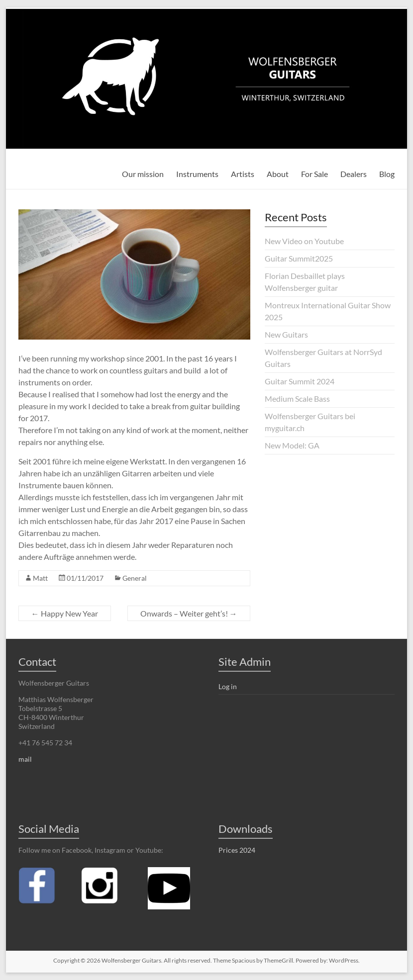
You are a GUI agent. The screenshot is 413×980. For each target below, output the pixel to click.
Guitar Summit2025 (299, 258)
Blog (387, 174)
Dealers (354, 174)
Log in (228, 686)
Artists (243, 174)
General (135, 578)
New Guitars (286, 334)
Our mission (143, 174)
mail (25, 759)
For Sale (314, 174)
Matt (40, 578)
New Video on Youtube (304, 241)
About (278, 174)
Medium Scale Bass (297, 399)
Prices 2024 (237, 850)
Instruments (197, 174)
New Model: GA (292, 445)
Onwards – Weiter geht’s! (189, 613)
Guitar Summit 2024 (300, 381)
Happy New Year (65, 613)
